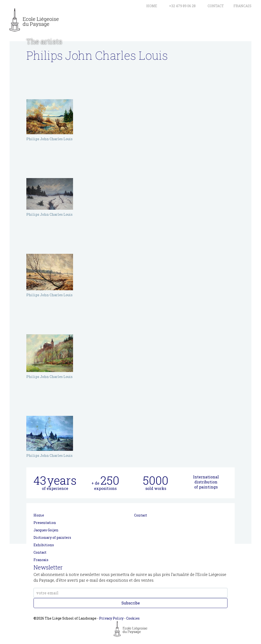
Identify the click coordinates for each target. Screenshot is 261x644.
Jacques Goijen (46, 530)
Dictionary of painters (52, 537)
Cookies (133, 618)
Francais (41, 560)
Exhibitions (44, 545)
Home (39, 515)
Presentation (45, 523)
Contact (40, 552)
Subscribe (131, 603)
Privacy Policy (111, 618)
